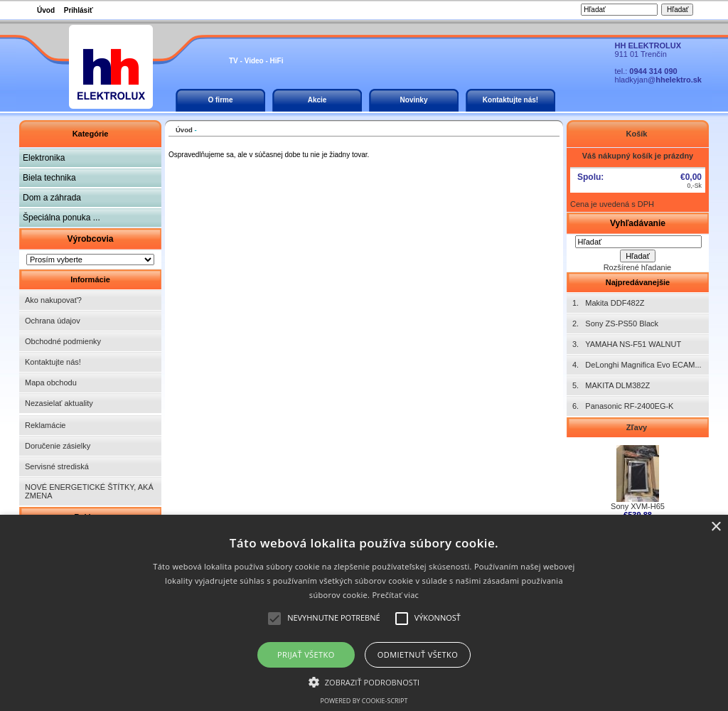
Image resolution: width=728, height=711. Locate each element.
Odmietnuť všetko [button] (418, 654)
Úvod (46, 10)
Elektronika (44, 158)
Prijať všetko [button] (306, 654)
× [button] (716, 527)
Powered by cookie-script (364, 701)
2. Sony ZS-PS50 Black (615, 324)
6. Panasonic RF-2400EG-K (623, 406)
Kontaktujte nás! (510, 100)
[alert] (364, 613)
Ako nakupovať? (53, 300)
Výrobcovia (90, 239)
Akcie (317, 100)
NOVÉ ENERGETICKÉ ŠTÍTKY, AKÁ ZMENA (89, 491)
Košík (637, 134)
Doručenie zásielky (58, 446)
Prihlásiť (79, 10)
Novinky (414, 100)
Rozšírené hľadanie (638, 267)
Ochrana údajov (53, 321)
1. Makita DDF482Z (608, 303)
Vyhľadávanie (638, 223)
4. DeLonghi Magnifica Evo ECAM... (637, 365)
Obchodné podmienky (63, 341)
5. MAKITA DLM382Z (611, 385)
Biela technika (49, 178)
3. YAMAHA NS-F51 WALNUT (627, 344)
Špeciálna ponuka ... (61, 218)
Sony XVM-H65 (638, 503)
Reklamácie (45, 425)
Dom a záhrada (52, 198)
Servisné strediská (57, 466)
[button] (364, 681)
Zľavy (638, 427)
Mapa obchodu (51, 383)
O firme (220, 100)
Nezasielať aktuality (59, 403)
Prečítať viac (395, 595)
